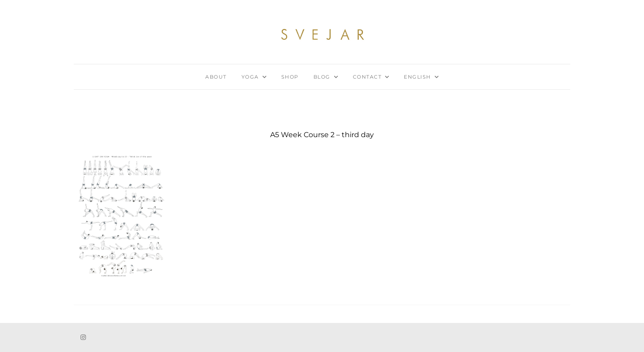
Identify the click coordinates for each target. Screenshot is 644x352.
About (216, 77)
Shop (290, 77)
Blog (322, 77)
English (417, 77)
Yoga (250, 77)
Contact (367, 77)
